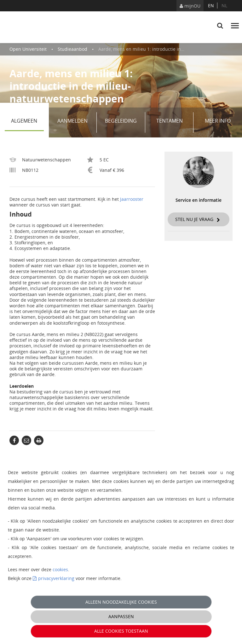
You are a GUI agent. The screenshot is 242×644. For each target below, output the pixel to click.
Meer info (218, 121)
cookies (60, 569)
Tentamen (173, 122)
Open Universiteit (28, 49)
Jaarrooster (132, 199)
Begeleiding (123, 122)
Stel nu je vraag (198, 219)
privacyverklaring (56, 578)
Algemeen (27, 122)
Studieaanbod (72, 49)
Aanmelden (75, 122)
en (211, 6)
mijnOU (190, 6)
